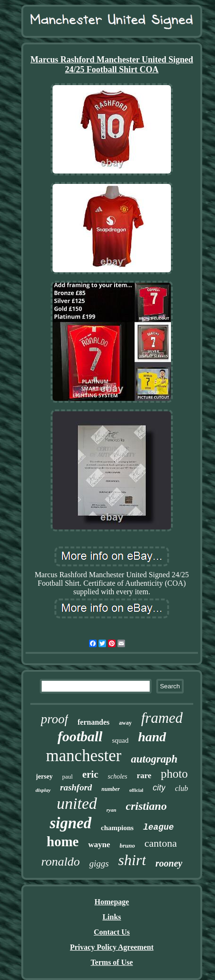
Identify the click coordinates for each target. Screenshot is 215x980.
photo (175, 774)
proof (54, 719)
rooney (169, 863)
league (158, 827)
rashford (76, 787)
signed (71, 823)
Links (112, 917)
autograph (154, 759)
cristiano (147, 806)
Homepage (112, 902)
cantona (161, 843)
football (80, 736)
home (63, 841)
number (111, 789)
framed (162, 718)
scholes (117, 776)
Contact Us (112, 932)
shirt (132, 860)
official (136, 790)
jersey (45, 776)
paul (67, 776)
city (159, 788)
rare (144, 776)
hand (152, 737)
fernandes (94, 722)
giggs (99, 863)
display (43, 790)
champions (117, 828)
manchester (84, 756)
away (125, 723)
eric (90, 774)
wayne (99, 845)
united (77, 803)
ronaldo (60, 862)
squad (120, 740)
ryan (112, 810)
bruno (128, 846)
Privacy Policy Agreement (112, 947)
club (181, 788)
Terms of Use (112, 962)
